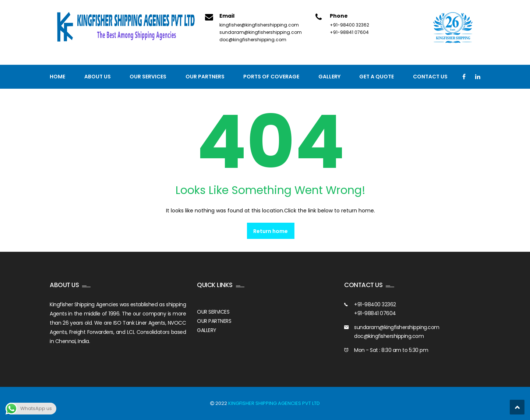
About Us (98, 77)
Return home (271, 231)
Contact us (430, 77)
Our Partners (205, 77)
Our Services (148, 77)
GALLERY (207, 330)
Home (57, 77)
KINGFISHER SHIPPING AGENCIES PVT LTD (274, 403)
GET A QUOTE (377, 77)
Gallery (329, 77)
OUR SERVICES (213, 312)
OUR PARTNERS (214, 321)
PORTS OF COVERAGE (271, 77)
